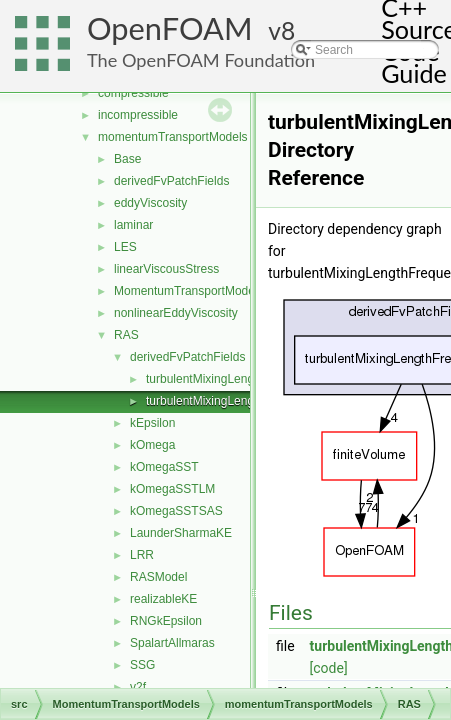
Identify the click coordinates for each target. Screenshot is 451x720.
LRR (142, 555)
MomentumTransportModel (186, 291)
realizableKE (163, 599)
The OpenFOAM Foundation (201, 60)
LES (125, 247)
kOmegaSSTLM (172, 489)
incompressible (138, 115)
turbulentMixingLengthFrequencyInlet (244, 401)
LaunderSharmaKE (181, 533)
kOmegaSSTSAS (176, 511)
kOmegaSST (164, 467)
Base (127, 159)
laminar (133, 225)
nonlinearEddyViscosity (176, 313)
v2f (138, 687)
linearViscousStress (166, 269)
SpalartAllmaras (172, 643)
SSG (142, 665)
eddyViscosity (150, 203)
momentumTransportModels (173, 137)
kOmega (152, 445)
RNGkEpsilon (166, 621)
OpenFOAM (170, 28)
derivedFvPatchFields (171, 181)
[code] (329, 668)
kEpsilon (152, 423)
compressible (133, 93)
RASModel (158, 577)
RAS (126, 335)
